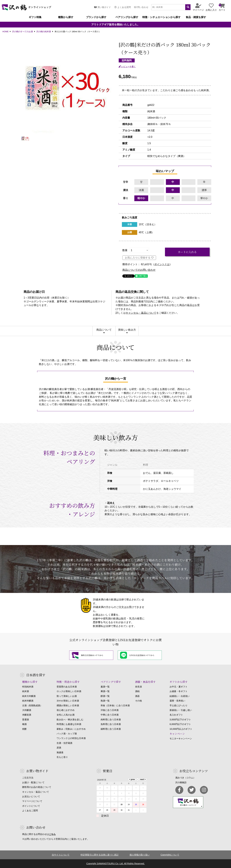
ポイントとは (162, 264)
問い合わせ (141, 7)
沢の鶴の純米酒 (44, 32)
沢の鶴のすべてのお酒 (22, 32)
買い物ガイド (102, 7)
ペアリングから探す (127, 17)
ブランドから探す (96, 17)
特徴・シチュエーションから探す (161, 17)
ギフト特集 (35, 17)
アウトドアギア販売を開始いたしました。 (115, 25)
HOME (6, 32)
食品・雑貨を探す (196, 17)
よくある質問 (123, 7)
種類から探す (66, 17)
